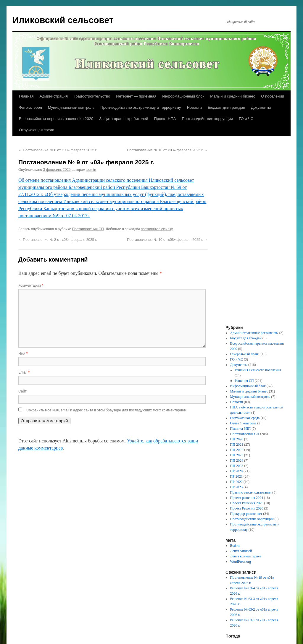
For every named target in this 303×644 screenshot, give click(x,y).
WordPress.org (241, 562)
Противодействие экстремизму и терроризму (141, 107)
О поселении (273, 96)
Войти (235, 546)
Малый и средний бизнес (233, 96)
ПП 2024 (237, 460)
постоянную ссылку (157, 229)
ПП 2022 (237, 450)
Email (24, 372)
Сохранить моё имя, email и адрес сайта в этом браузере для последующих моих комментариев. (107, 410)
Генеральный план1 (245, 354)
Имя (23, 353)
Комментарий (31, 285)
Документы (261, 107)
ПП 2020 (237, 439)
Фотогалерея (30, 107)
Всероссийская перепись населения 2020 (56, 119)
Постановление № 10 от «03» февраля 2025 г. (167, 150)
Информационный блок (183, 96)
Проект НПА (165, 119)
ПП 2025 (237, 466)
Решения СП (244, 381)
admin (91, 170)
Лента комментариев (246, 556)
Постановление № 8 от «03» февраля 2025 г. (58, 150)
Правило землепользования (251, 492)
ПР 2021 (236, 476)
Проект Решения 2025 (247, 503)
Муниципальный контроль (71, 107)
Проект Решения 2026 (247, 508)
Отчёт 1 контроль (243, 423)
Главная (26, 96)
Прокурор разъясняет (246, 514)
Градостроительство (92, 96)
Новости (194, 107)
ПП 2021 (237, 445)
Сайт (22, 391)
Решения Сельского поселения (258, 370)
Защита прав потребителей (124, 119)
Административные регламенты (254, 333)
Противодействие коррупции (207, 119)
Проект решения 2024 (247, 498)
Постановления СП (88, 229)
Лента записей (241, 551)
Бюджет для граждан (226, 107)
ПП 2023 (237, 455)
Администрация (54, 96)
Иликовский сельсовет (63, 20)
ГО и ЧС (246, 119)
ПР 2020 (236, 471)
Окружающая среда (37, 130)
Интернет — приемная (136, 96)
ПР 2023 (236, 487)
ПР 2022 (236, 482)
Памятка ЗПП (241, 429)
